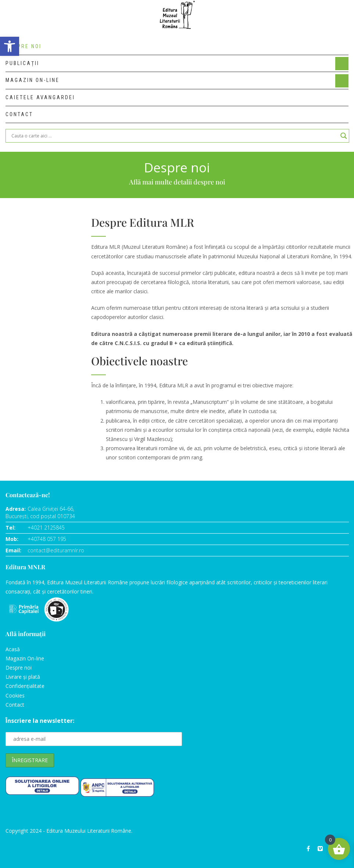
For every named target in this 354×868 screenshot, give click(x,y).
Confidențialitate (25, 686)
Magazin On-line (25, 658)
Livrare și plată (23, 677)
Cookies (15, 695)
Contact (15, 705)
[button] (10, 46)
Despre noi (19, 668)
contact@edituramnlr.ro (56, 550)
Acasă (13, 649)
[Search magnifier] (344, 136)
